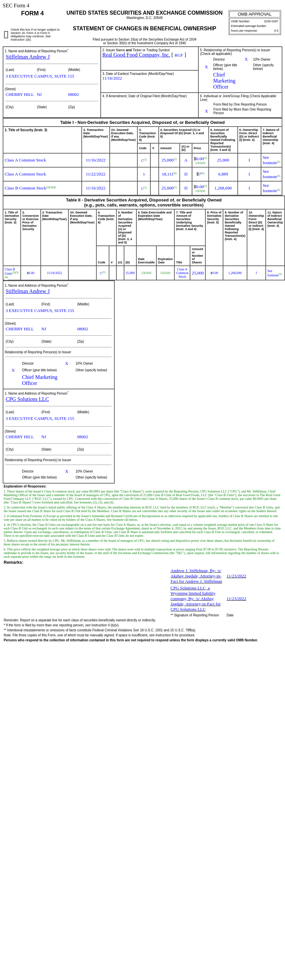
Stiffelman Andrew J (28, 57)
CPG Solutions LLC (27, 399)
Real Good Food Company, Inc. (136, 55)
